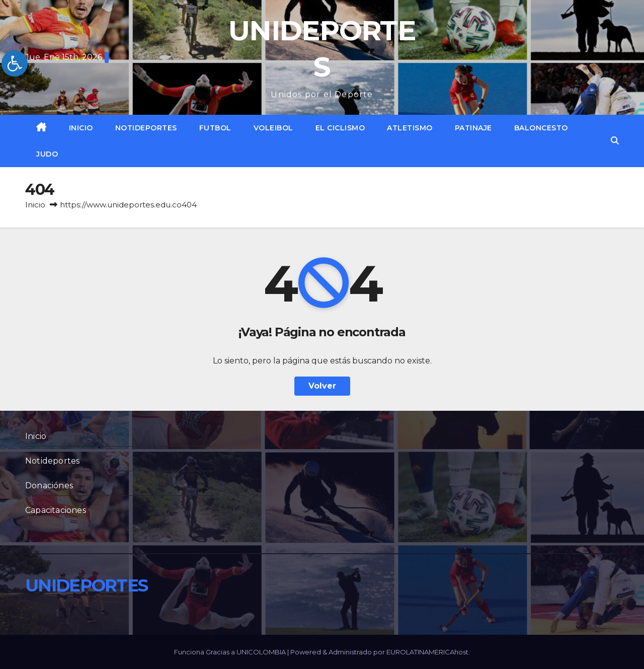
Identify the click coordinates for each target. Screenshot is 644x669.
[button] (615, 141)
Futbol (215, 128)
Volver (322, 386)
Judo (47, 154)
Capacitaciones (56, 510)
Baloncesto (541, 128)
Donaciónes (49, 486)
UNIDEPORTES (86, 585)
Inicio (81, 128)
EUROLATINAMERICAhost (427, 652)
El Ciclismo (340, 128)
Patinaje (473, 128)
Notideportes (146, 128)
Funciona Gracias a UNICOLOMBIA (231, 652)
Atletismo (410, 128)
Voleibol (273, 128)
